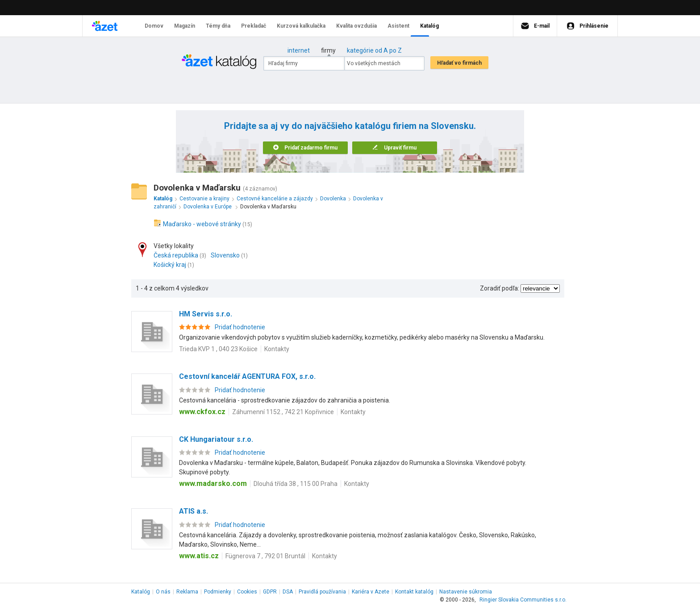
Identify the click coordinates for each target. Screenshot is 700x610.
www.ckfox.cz (202, 412)
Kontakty (277, 349)
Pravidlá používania (322, 592)
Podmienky (218, 592)
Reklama (187, 592)
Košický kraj (170, 265)
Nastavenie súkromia (466, 592)
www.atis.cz (199, 556)
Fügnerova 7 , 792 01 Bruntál (265, 556)
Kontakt (414, 592)
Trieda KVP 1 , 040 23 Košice (218, 349)
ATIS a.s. (194, 511)
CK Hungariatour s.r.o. (216, 439)
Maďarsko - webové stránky (202, 224)
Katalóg (141, 592)
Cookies (247, 592)
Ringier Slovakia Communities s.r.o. (523, 600)
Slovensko (225, 255)
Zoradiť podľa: (500, 288)
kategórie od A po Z (374, 50)
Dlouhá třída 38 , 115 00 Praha (296, 484)
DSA (288, 592)
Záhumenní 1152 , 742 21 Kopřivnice (283, 412)
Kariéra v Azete (371, 592)
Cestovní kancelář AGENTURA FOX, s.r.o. (247, 376)
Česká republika (176, 255)
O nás (163, 592)
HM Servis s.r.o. (206, 314)
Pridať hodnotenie (240, 327)
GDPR (270, 592)
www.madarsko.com (213, 483)
